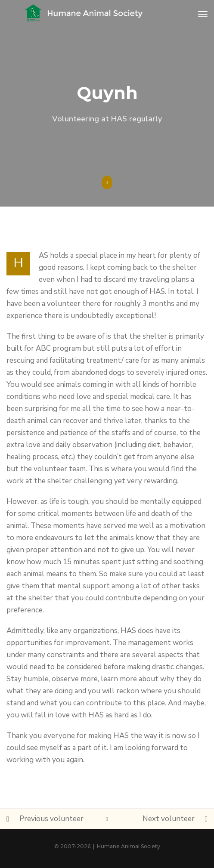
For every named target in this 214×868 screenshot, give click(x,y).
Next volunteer (169, 819)
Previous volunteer (51, 819)
